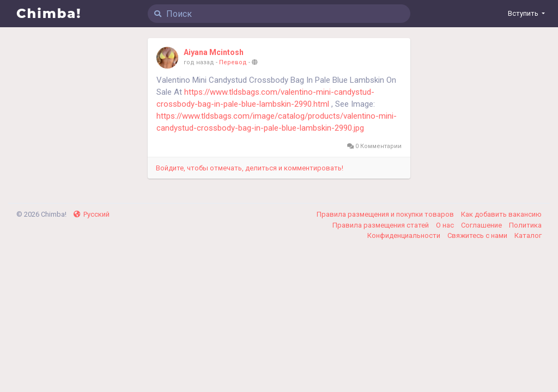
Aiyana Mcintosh (214, 52)
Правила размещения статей (381, 225)
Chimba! (49, 13)
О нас (446, 225)
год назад (199, 62)
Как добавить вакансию (501, 214)
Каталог (528, 235)
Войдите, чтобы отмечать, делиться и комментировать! (250, 168)
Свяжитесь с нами (478, 235)
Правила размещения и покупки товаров (386, 214)
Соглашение (482, 225)
